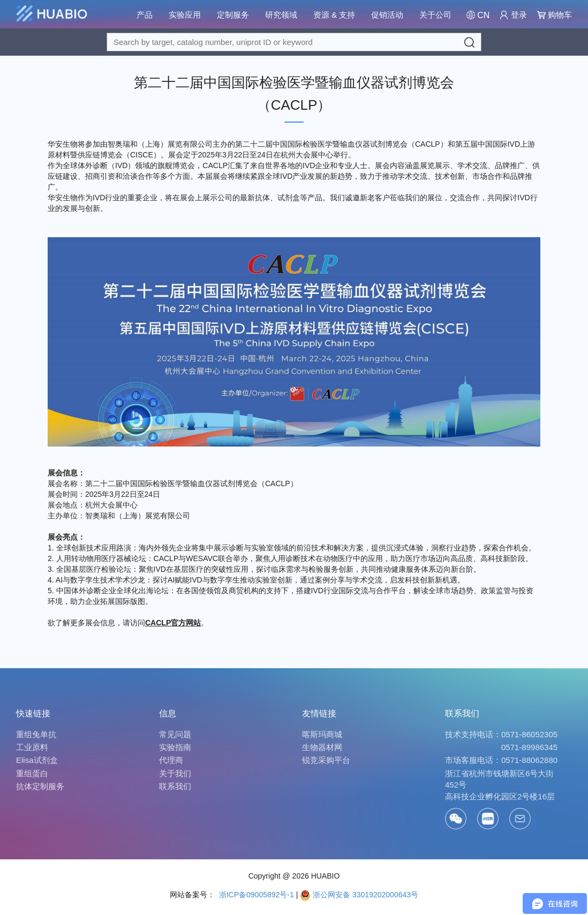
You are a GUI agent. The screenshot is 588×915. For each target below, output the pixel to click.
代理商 (171, 760)
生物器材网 (322, 747)
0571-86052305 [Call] (529, 734)
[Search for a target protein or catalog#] (294, 42)
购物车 (555, 15)
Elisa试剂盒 (37, 760)
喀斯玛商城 (322, 734)
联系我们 (175, 786)
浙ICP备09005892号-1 (255, 895)
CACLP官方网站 (173, 623)
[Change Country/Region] (478, 15)
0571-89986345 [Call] (529, 747)
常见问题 (175, 734)
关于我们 (175, 773)
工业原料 (32, 747)
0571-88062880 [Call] (529, 760)
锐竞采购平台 (326, 760)
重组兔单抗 (36, 734)
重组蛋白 (32, 773)
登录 (513, 15)
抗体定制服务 (40, 786)
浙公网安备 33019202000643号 (359, 895)
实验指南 (175, 747)
